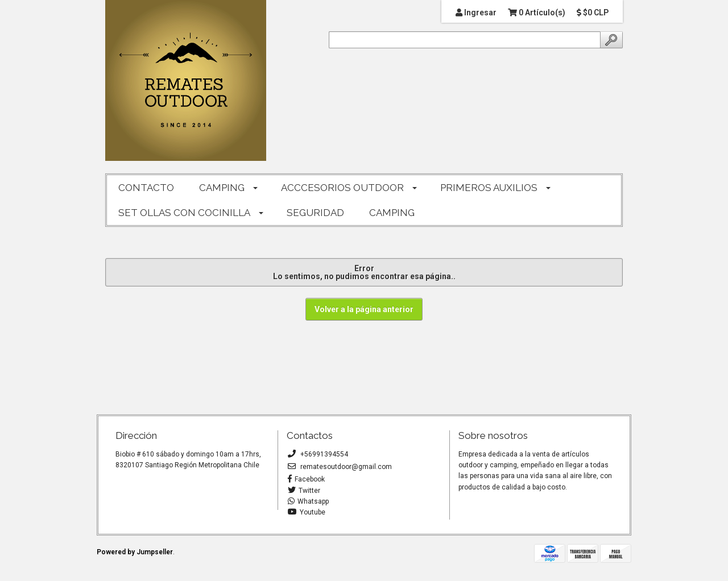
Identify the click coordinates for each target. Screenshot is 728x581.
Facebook (306, 479)
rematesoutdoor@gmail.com (340, 467)
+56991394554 (318, 454)
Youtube (307, 512)
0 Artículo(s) (537, 13)
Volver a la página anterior (364, 309)
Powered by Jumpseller (135, 552)
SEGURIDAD (315, 213)
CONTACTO (146, 188)
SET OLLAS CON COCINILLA (184, 213)
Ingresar (476, 13)
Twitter (304, 491)
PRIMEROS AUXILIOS (489, 188)
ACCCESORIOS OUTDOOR (342, 188)
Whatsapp (308, 501)
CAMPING (222, 188)
